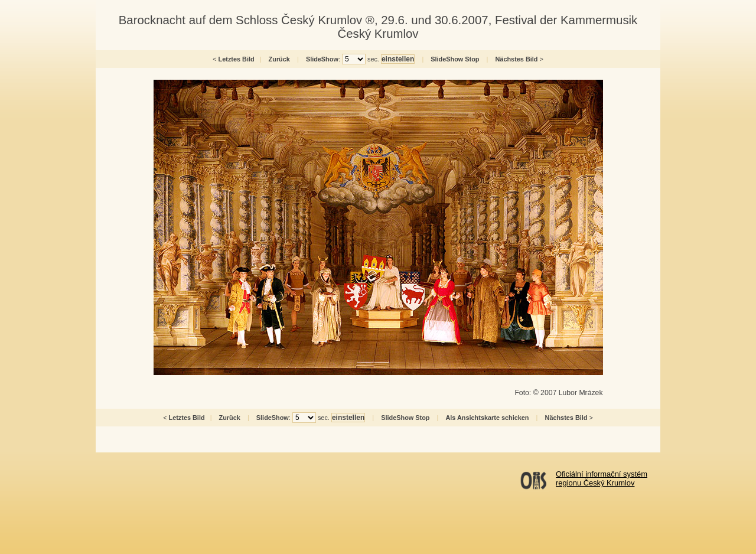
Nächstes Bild (517, 59)
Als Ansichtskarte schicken (487, 418)
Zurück (279, 59)
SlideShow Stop (455, 59)
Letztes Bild (237, 59)
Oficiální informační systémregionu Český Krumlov (602, 478)
